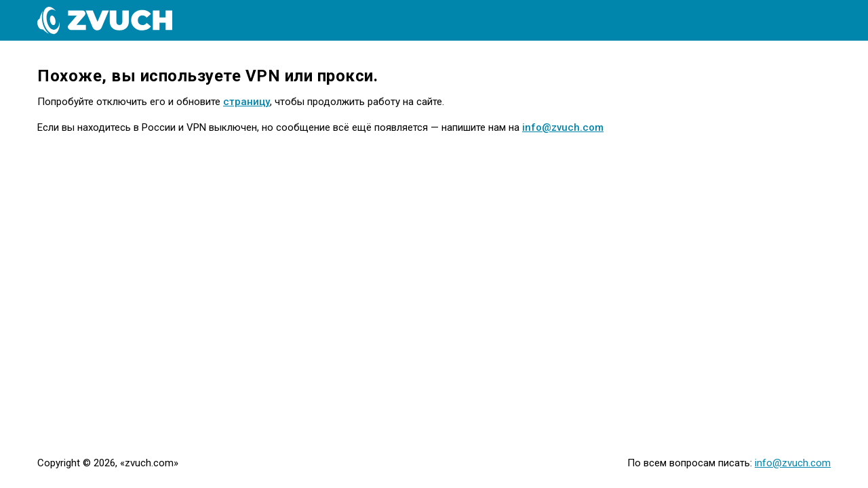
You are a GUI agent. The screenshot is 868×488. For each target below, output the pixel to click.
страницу (246, 102)
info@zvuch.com (563, 127)
